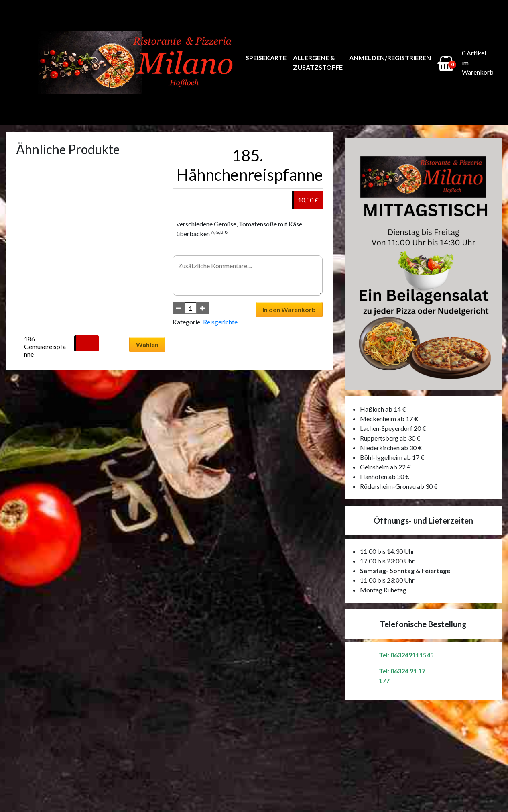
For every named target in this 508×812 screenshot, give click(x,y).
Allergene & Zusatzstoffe (318, 62)
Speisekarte (266, 58)
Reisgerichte (220, 322)
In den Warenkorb (289, 309)
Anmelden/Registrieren (390, 58)
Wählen (147, 344)
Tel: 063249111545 (406, 655)
